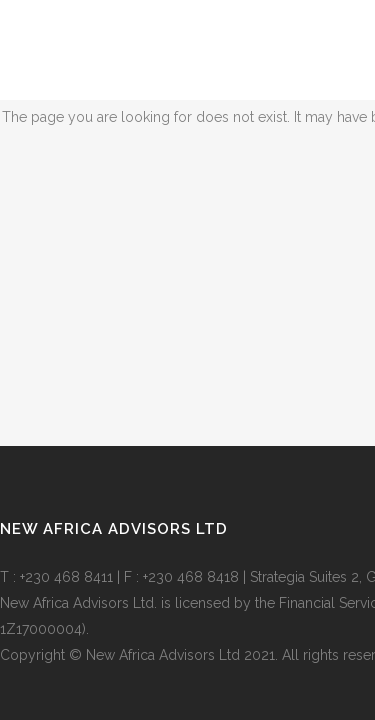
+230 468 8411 (66, 577)
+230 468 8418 (191, 577)
